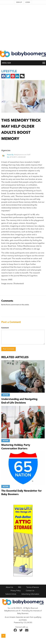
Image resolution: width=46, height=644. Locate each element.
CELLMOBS (28, 623)
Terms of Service (33, 587)
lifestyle (9, 71)
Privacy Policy (16, 591)
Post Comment (9, 349)
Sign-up (19, 2)
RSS (20, 587)
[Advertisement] (22, 27)
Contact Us (30, 591)
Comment (5, 328)
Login (28, 2)
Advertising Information (30, 594)
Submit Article (11, 594)
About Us (9, 587)
